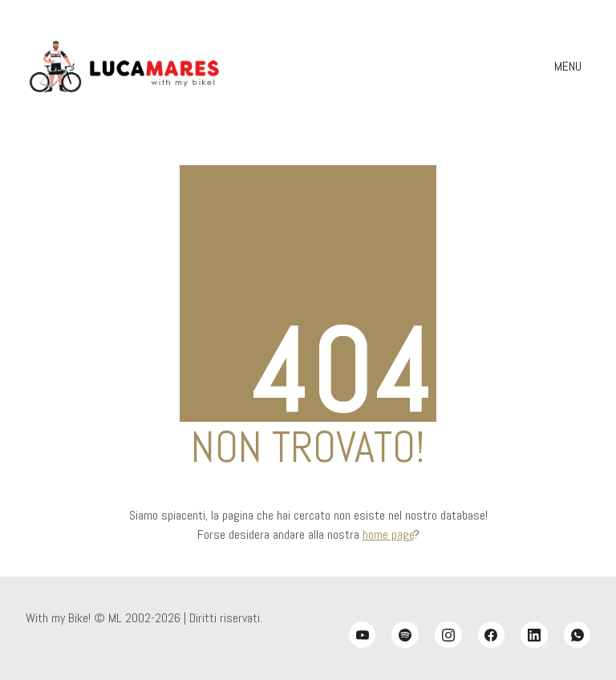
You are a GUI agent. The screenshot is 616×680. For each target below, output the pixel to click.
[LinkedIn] (534, 635)
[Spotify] (405, 635)
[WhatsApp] (577, 635)
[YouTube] (363, 635)
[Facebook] (492, 635)
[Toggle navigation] (570, 66)
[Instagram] (448, 635)
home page (388, 534)
